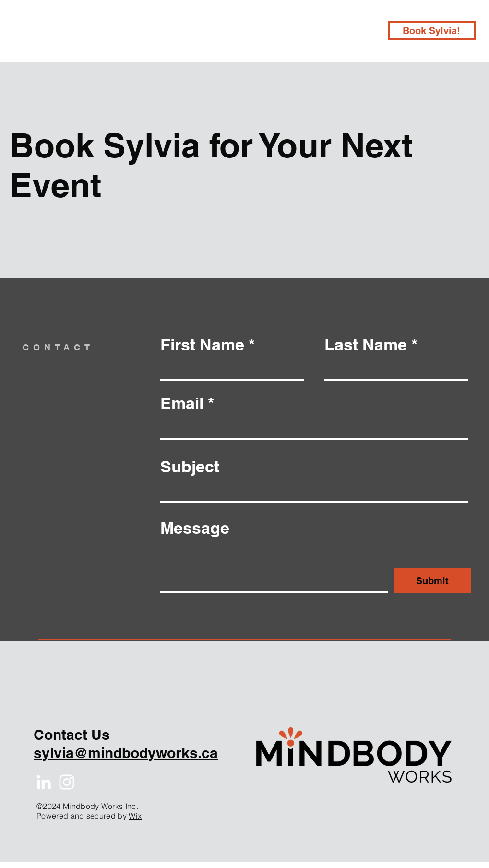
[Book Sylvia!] (432, 31)
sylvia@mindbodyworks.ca (126, 753)
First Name (202, 345)
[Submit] (433, 581)
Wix (135, 816)
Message (195, 528)
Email (182, 403)
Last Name (366, 345)
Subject (190, 467)
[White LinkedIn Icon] (44, 782)
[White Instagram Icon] (67, 782)
